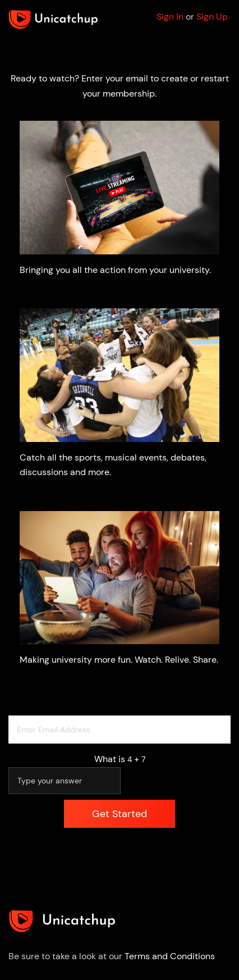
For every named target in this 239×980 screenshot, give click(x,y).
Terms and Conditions (170, 956)
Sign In (170, 17)
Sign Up (212, 17)
